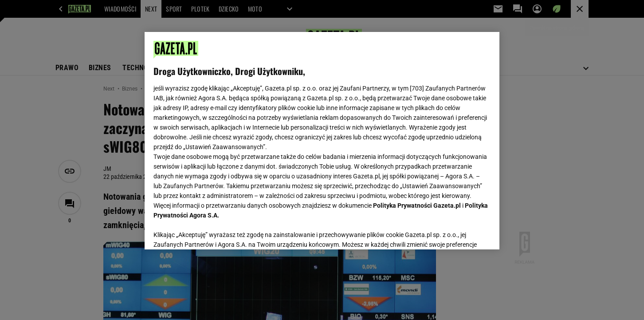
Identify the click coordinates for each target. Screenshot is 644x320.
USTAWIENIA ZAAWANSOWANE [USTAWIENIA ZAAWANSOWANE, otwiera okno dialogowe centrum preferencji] (211, 232)
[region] (322, 141)
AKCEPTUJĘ (461, 232)
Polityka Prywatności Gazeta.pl (417, 205)
